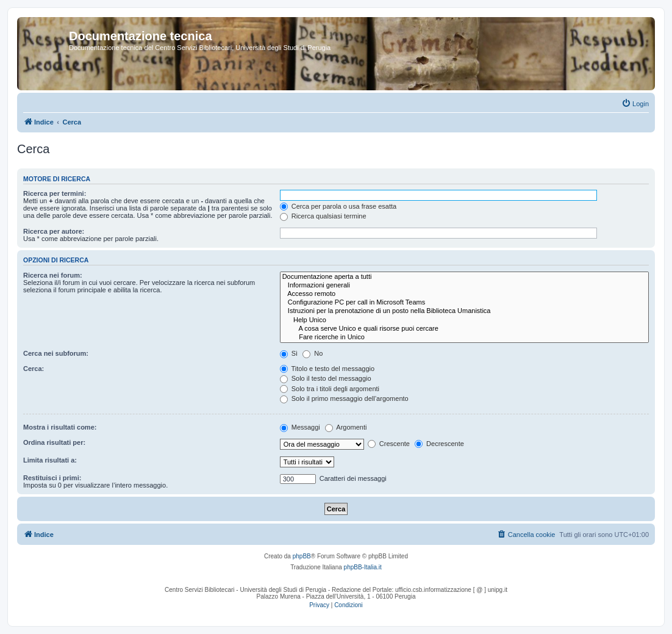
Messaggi (300, 427)
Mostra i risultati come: (60, 427)
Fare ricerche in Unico (464, 337)
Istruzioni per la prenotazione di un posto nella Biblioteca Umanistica (464, 311)
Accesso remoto (464, 294)
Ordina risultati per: (54, 442)
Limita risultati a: (50, 460)
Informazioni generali (464, 286)
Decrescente (439, 444)
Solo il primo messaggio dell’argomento (344, 398)
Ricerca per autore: (54, 231)
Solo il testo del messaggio (326, 378)
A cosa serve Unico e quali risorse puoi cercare (464, 329)
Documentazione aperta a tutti (464, 277)
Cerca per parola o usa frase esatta (338, 206)
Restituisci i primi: (52, 478)
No (313, 353)
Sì (289, 353)
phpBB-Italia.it (363, 567)
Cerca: (34, 369)
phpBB (302, 556)
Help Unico (464, 320)
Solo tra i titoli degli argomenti (330, 389)
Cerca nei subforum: (56, 353)
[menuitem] (635, 104)
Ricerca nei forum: (53, 275)
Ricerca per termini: (55, 193)
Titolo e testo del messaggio (327, 369)
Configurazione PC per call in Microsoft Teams (464, 303)
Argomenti (346, 427)
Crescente (389, 444)
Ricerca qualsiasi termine (323, 216)
